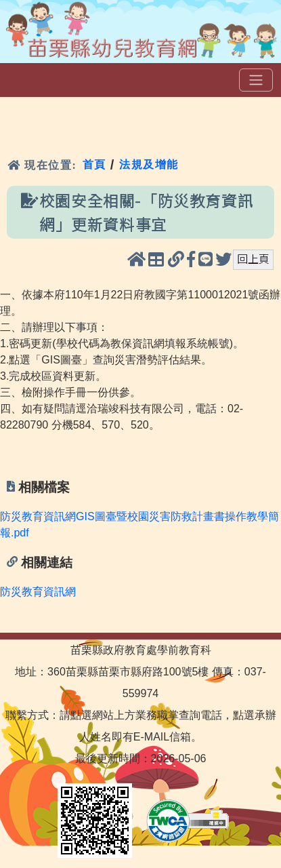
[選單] (256, 80)
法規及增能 (149, 164)
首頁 (94, 164)
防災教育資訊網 (38, 592)
